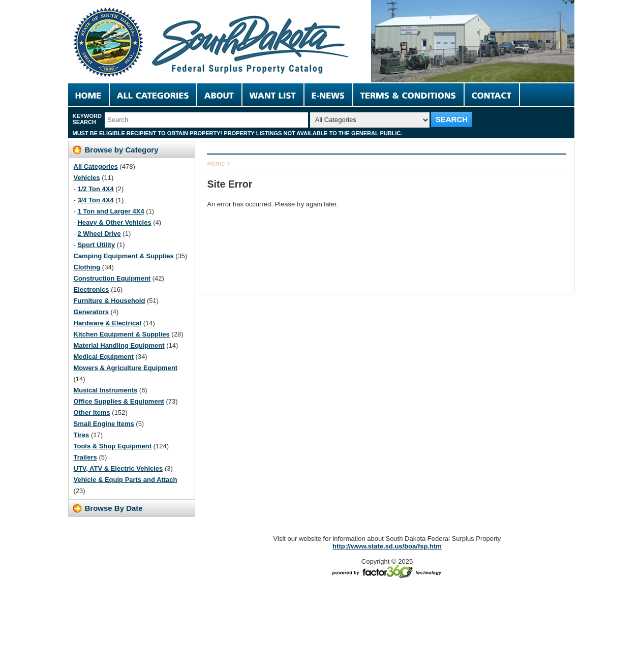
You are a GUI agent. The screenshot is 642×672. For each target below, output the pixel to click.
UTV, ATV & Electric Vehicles (118, 468)
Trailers (85, 457)
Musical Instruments (106, 390)
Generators (91, 312)
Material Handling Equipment (119, 345)
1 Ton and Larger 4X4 (111, 211)
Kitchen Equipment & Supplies (122, 334)
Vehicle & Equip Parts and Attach (126, 480)
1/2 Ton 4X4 (95, 189)
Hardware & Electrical (108, 323)
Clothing (87, 267)
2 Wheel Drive (99, 234)
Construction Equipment (112, 278)
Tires (82, 435)
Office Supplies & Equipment (119, 401)
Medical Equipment (104, 357)
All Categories (96, 166)
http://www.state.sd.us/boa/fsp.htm (387, 546)
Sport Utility (96, 245)
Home (216, 163)
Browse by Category (122, 150)
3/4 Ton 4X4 (95, 200)
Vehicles (87, 178)
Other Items (92, 413)
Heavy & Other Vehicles (114, 222)
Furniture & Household (110, 301)
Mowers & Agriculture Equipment (126, 368)
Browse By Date (114, 508)
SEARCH (452, 119)
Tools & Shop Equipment (113, 446)
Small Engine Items (104, 424)
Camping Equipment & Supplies (124, 256)
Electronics (91, 289)
